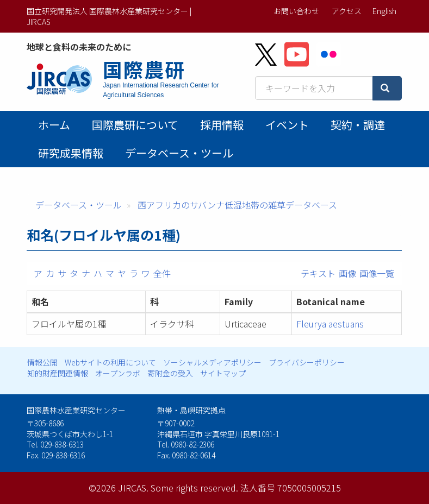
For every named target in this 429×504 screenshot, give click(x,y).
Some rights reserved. (194, 488)
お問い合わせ (296, 11)
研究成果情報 (71, 153)
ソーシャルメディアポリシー (212, 362)
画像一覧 (377, 273)
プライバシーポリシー (307, 362)
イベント (287, 125)
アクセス (347, 11)
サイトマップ (223, 373)
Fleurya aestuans (330, 324)
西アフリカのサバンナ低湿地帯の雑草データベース (237, 205)
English (384, 11)
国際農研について (135, 125)
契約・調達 (358, 125)
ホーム (54, 125)
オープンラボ (118, 373)
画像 (347, 273)
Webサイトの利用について (110, 362)
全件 (162, 273)
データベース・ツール (179, 153)
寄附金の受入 (170, 373)
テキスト (318, 273)
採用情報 (222, 125)
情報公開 (42, 362)
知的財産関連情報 (58, 373)
